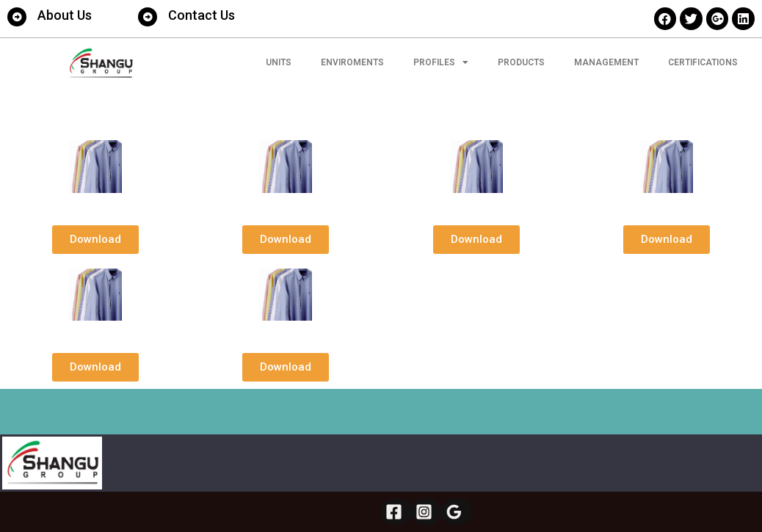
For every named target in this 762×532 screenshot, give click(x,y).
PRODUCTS (521, 62)
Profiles (441, 62)
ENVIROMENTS (352, 62)
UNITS (279, 62)
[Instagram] (426, 512)
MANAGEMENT (606, 62)
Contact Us (202, 15)
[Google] (456, 512)
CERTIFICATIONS (703, 62)
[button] (95, 240)
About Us (65, 15)
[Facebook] (396, 512)
